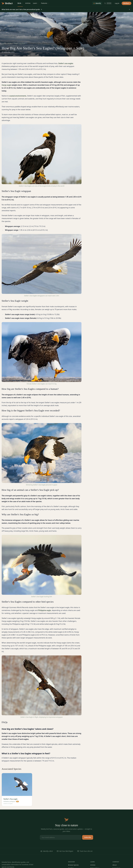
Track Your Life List (85, 851)
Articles (28, 3)
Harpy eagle (6, 85)
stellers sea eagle (20, 43)
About (115, 865)
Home (4, 43)
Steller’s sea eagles (66, 63)
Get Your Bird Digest (65, 851)
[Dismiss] (129, 9)
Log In (117, 3)
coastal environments (18, 96)
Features (45, 3)
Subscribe (88, 837)
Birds (20, 3)
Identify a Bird (47, 851)
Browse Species (73, 865)
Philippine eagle (45, 610)
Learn (36, 3)
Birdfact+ (127, 3)
